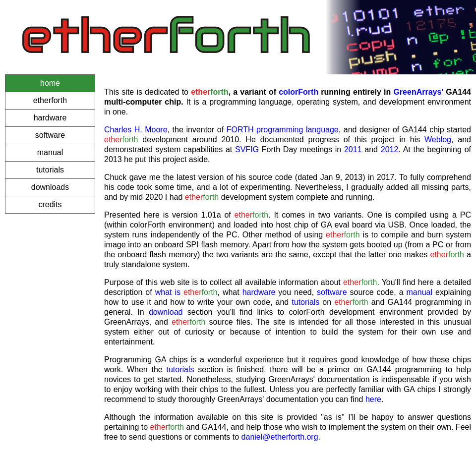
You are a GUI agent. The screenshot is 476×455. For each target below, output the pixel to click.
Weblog (438, 140)
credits (50, 204)
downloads (50, 187)
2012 (390, 149)
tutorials (50, 170)
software (50, 135)
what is (168, 292)
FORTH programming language (283, 130)
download (166, 312)
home (50, 83)
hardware (50, 118)
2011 (353, 149)
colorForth (298, 92)
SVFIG (247, 149)
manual (50, 152)
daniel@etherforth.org (280, 437)
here (373, 399)
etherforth (50, 100)
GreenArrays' (418, 92)
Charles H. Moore (136, 130)
